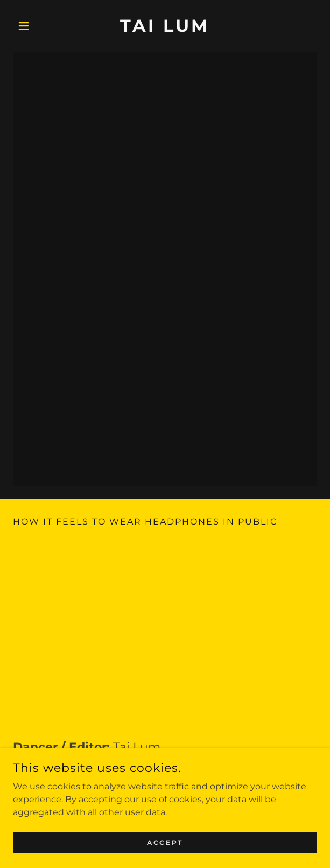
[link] (165, 26)
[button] (36, 26)
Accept (165, 842)
